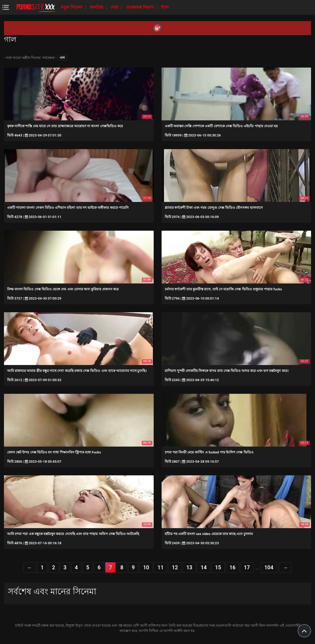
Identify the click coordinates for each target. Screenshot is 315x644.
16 (232, 567)
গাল (62, 58)
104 (269, 567)
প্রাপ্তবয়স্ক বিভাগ (140, 7)
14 (204, 567)
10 (146, 567)
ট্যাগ (165, 7)
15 (218, 567)
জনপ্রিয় (97, 7)
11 (160, 567)
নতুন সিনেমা (72, 7)
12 (175, 567)
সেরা (115, 7)
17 (247, 567)
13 (189, 567)
